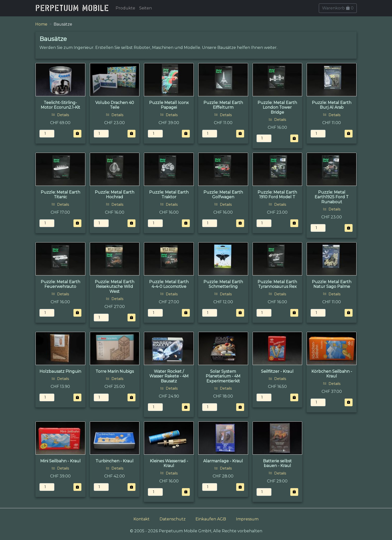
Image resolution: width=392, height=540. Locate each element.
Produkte (125, 8)
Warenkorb (338, 8)
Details (60, 115)
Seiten (146, 8)
